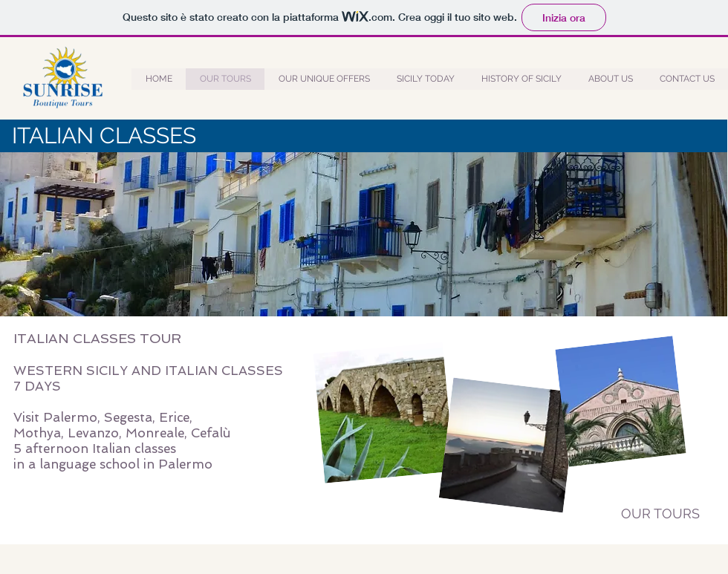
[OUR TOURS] (660, 514)
